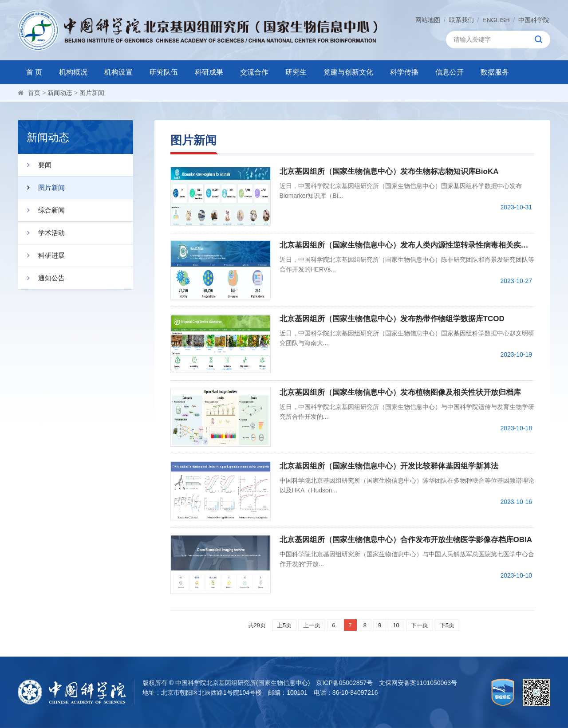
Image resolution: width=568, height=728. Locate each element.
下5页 (447, 625)
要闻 (35, 165)
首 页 (34, 72)
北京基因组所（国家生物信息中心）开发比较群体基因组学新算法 (389, 466)
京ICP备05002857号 (344, 683)
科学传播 (404, 72)
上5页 (284, 625)
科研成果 (209, 72)
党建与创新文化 (348, 72)
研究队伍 (164, 72)
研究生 (296, 72)
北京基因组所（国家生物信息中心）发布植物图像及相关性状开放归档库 (400, 392)
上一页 (312, 625)
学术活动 (41, 233)
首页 (34, 93)
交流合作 (254, 72)
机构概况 (73, 72)
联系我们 (461, 20)
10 (396, 625)
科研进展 (41, 256)
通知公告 (41, 278)
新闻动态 (60, 93)
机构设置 (118, 72)
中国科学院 (534, 20)
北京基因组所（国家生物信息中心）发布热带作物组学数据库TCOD (392, 319)
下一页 (420, 625)
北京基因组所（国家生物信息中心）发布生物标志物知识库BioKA (389, 171)
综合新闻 (41, 210)
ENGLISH (496, 20)
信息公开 (450, 72)
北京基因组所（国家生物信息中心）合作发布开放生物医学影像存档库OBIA (406, 540)
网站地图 (428, 20)
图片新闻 (92, 93)
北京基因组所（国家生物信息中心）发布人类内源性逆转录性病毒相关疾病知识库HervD (407, 245)
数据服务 (495, 72)
